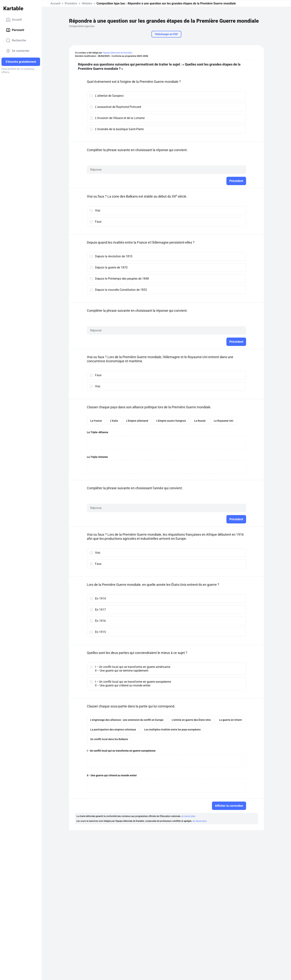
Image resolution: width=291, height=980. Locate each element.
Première (71, 3)
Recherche (16, 40)
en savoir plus (188, 816)
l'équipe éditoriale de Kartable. (117, 53)
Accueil (14, 20)
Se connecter (18, 51)
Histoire (87, 3)
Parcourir (15, 30)
